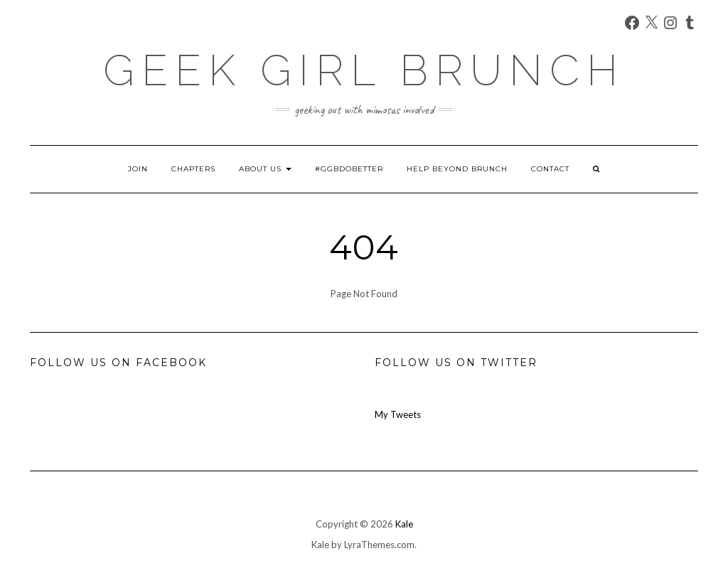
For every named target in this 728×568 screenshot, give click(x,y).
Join (138, 169)
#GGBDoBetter (349, 169)
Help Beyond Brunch (457, 169)
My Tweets (398, 414)
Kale (404, 524)
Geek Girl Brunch (364, 70)
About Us (265, 169)
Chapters (193, 169)
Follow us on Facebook (118, 363)
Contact (550, 169)
